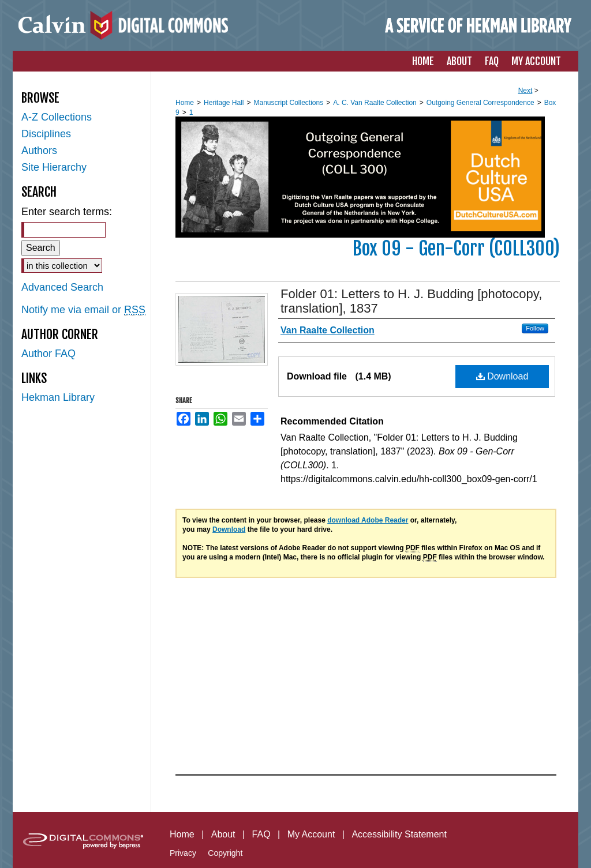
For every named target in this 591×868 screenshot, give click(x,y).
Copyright (225, 853)
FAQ (261, 834)
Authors (39, 151)
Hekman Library (58, 397)
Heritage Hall (224, 103)
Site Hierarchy (54, 167)
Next (525, 91)
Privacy (183, 853)
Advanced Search (62, 287)
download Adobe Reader (368, 520)
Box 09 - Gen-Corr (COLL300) (456, 249)
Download (502, 376)
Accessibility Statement (399, 834)
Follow (535, 328)
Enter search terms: (67, 212)
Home (185, 103)
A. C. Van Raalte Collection (375, 103)
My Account (311, 834)
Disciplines (46, 134)
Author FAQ (48, 354)
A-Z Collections (57, 117)
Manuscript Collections (288, 103)
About (223, 834)
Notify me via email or (83, 310)
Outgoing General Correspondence (480, 103)
